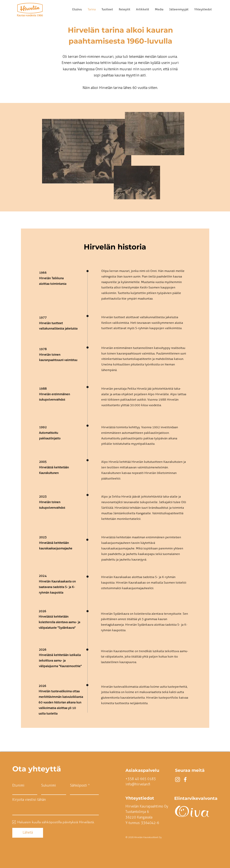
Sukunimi (49, 785)
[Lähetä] (28, 833)
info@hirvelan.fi (138, 784)
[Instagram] (178, 779)
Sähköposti (78, 785)
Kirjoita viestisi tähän (29, 800)
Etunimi (18, 785)
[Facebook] (185, 779)
